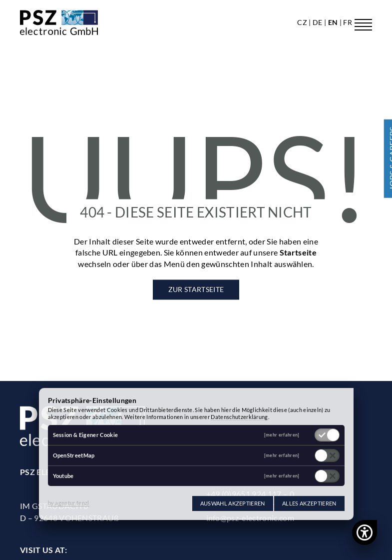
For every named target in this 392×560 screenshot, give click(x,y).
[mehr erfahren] (282, 435)
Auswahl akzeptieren (233, 503)
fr (348, 22)
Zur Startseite (196, 290)
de (318, 22)
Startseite (298, 253)
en (334, 22)
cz (303, 22)
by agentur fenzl (69, 503)
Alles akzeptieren (309, 503)
